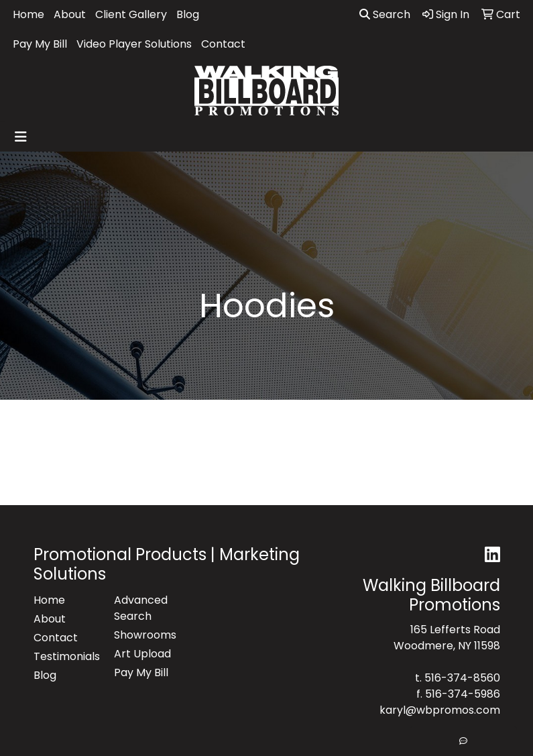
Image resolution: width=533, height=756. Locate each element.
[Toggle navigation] (21, 137)
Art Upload (142, 654)
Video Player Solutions (134, 44)
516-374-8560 (462, 678)
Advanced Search (141, 608)
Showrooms (145, 635)
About (70, 14)
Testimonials (66, 656)
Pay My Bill (40, 44)
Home (28, 14)
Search (385, 14)
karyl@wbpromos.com (440, 710)
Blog (188, 14)
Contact (223, 44)
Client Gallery (131, 14)
